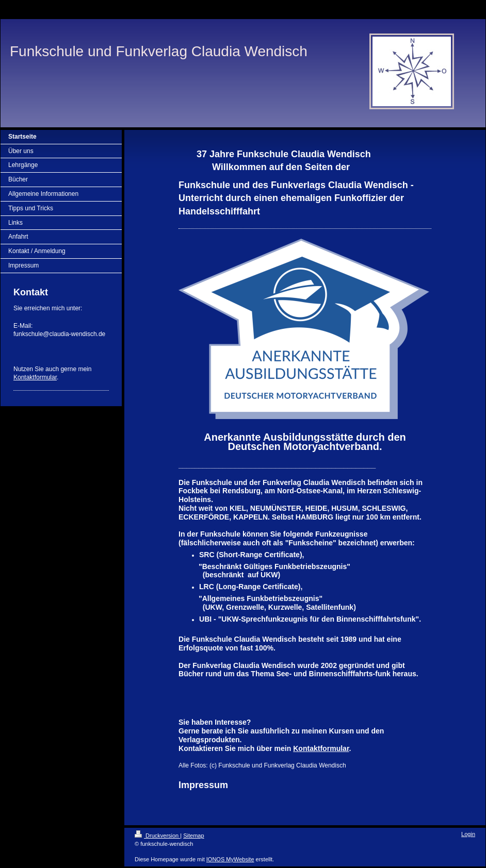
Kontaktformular (35, 377)
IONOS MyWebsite (230, 859)
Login (468, 834)
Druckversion (157, 836)
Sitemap (193, 836)
